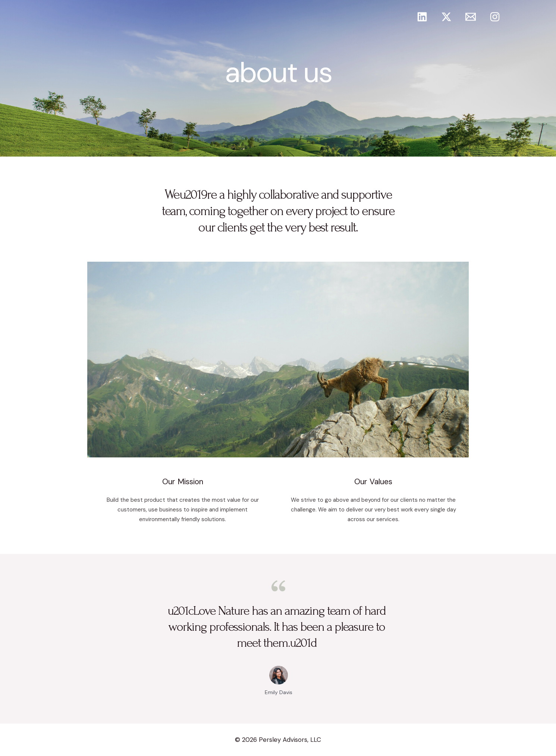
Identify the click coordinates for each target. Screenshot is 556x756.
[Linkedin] (422, 17)
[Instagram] (495, 17)
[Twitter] (446, 17)
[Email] (471, 17)
